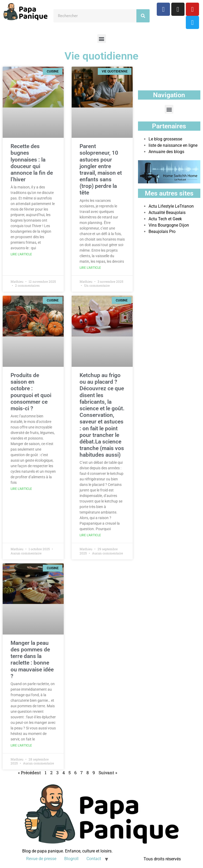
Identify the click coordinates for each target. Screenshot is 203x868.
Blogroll (71, 859)
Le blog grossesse (165, 139)
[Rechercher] (143, 16)
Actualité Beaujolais (167, 213)
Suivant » (108, 772)
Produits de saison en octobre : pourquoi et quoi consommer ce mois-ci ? (31, 392)
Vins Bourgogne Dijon (169, 225)
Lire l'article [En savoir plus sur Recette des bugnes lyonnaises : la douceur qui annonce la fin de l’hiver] (21, 254)
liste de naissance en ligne (173, 145)
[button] (102, 39)
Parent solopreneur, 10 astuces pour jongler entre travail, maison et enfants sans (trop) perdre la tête (101, 169)
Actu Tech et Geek (165, 219)
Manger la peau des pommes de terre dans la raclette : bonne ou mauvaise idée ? (32, 660)
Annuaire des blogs (166, 152)
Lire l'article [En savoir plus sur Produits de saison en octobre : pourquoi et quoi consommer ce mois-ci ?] (21, 489)
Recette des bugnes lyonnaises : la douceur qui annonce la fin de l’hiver (32, 163)
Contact (94, 859)
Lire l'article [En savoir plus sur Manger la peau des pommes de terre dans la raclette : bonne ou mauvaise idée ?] (21, 745)
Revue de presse (41, 859)
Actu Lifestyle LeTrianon (171, 206)
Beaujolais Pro (162, 231)
